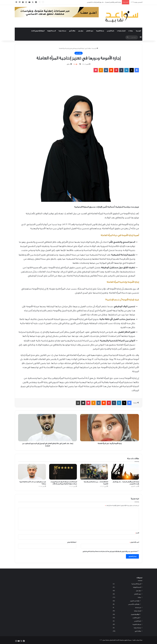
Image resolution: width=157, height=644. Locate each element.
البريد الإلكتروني (134, 542)
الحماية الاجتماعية (136, 584)
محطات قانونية (137, 624)
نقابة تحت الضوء (135, 601)
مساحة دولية (62, 31)
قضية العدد (136, 618)
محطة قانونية (100, 31)
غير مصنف (138, 608)
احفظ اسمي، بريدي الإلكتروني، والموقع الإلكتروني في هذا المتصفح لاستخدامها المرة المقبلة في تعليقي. (110, 551)
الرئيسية (138, 31)
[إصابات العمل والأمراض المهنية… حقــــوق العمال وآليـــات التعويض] (125, 472)
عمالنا (131, 31)
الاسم (137, 533)
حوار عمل (81, 31)
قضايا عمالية (122, 31)
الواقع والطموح (135, 614)
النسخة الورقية (51, 31)
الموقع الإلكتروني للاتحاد (38, 31)
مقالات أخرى (72, 31)
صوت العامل (90, 31)
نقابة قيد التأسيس (134, 604)
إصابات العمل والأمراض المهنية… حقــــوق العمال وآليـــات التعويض (104, 2)
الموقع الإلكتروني (72, 542)
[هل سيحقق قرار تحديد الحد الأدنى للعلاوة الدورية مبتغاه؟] (32, 472)
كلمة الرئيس (110, 31)
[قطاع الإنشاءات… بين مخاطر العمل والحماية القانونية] (94, 472)
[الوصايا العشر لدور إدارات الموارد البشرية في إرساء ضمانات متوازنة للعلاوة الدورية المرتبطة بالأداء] (63, 472)
